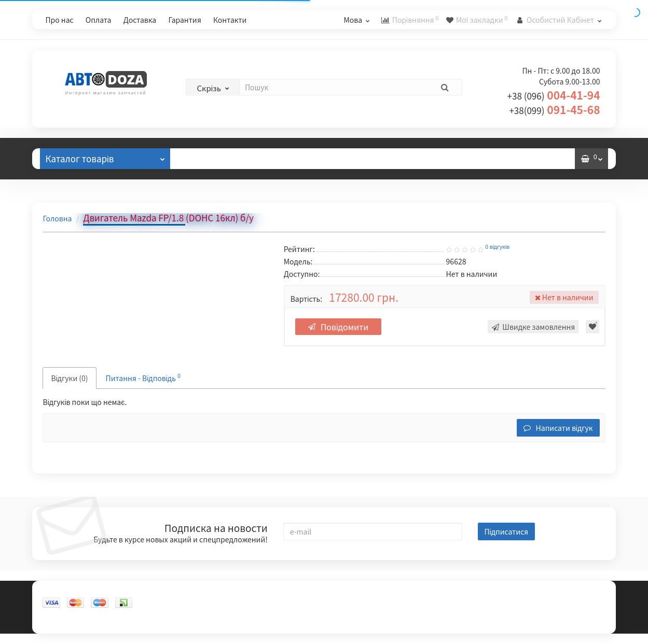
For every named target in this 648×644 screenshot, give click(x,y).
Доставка (140, 20)
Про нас (59, 20)
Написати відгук (558, 428)
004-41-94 (554, 95)
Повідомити (339, 327)
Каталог (105, 157)
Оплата (99, 20)
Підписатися (507, 531)
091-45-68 (554, 109)
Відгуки (206, 159)
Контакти (230, 20)
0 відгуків (497, 247)
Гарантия (184, 20)
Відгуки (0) (69, 378)
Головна (57, 218)
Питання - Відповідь (143, 377)
